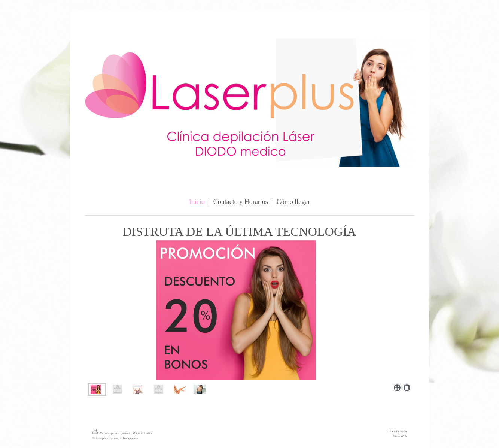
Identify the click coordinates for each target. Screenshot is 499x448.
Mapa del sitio (142, 433)
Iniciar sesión (398, 431)
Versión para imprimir (112, 433)
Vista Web (400, 436)
